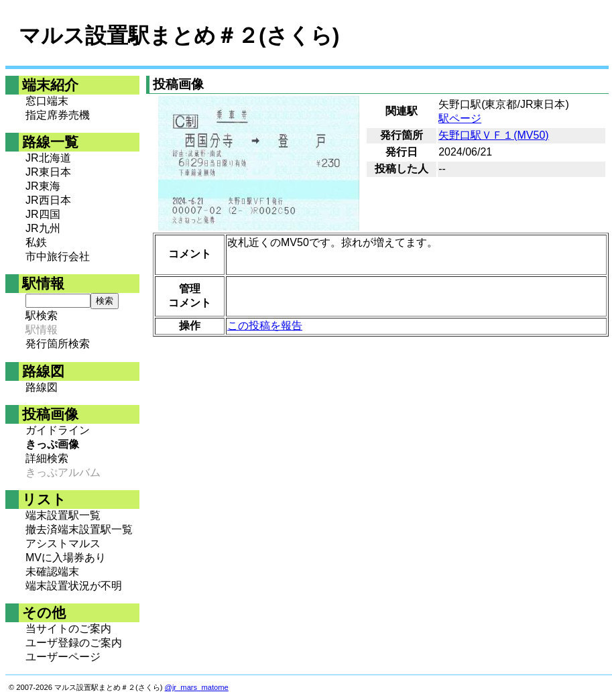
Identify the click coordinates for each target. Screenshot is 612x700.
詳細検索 (47, 458)
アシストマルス (63, 543)
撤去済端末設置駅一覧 (79, 529)
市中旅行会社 (58, 256)
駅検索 (42, 315)
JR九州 (43, 228)
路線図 (42, 387)
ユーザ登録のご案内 (74, 643)
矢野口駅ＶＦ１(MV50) (493, 135)
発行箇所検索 (58, 344)
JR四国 (43, 214)
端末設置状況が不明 (74, 586)
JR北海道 (48, 158)
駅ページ (460, 118)
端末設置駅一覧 (63, 515)
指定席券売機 (58, 115)
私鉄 (36, 242)
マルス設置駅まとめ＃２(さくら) (179, 36)
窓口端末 (47, 101)
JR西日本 (48, 200)
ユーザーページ (63, 657)
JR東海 (43, 186)
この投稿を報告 (265, 326)
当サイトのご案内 (68, 629)
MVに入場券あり (66, 558)
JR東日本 (48, 172)
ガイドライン (58, 430)
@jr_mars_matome (197, 687)
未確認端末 (52, 572)
